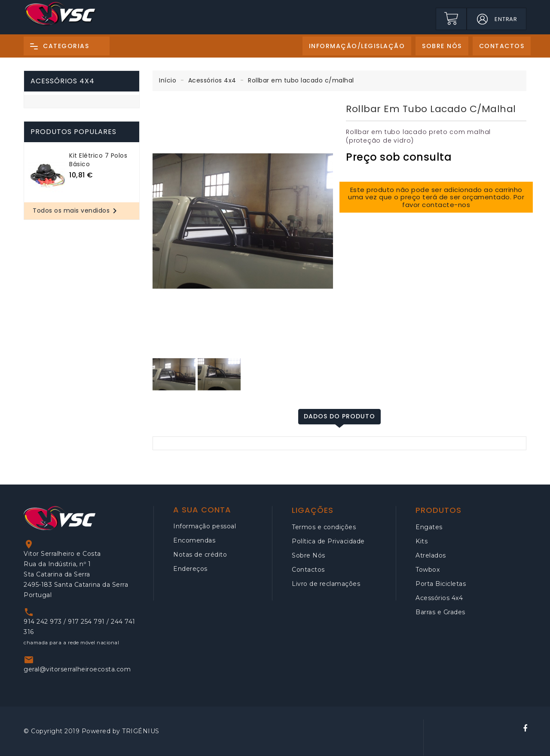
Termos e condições (324, 527)
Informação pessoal (205, 526)
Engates (429, 527)
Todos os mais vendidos (76, 211)
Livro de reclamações (326, 584)
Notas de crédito (200, 555)
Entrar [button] (506, 19)
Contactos (308, 570)
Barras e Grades (440, 612)
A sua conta (202, 510)
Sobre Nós (309, 555)
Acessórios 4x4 (63, 81)
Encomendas (194, 540)
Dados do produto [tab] (339, 416)
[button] (482, 19)
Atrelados (431, 555)
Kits (422, 541)
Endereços (190, 569)
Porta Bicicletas (441, 584)
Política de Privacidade (328, 541)
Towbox (428, 570)
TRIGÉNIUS (141, 731)
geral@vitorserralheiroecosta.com (77, 669)
